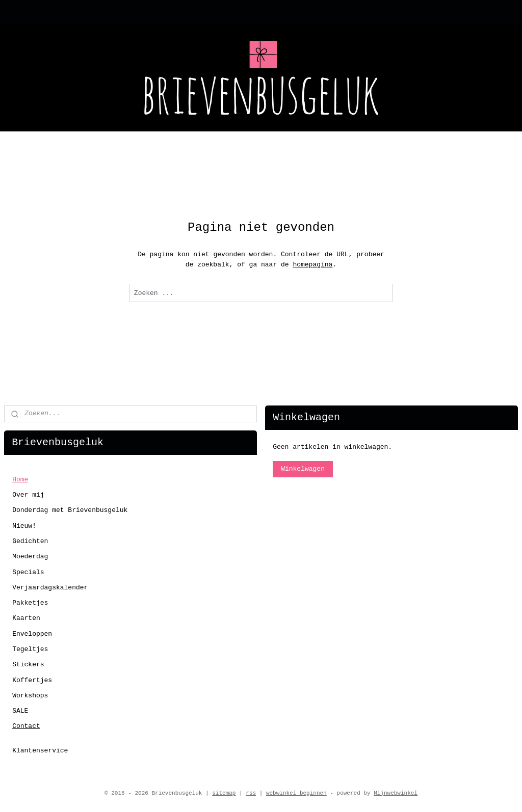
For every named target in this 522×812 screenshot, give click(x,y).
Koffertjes (32, 680)
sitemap (224, 793)
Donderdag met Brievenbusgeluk (70, 510)
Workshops (30, 696)
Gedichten (30, 541)
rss (251, 793)
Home (20, 480)
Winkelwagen (303, 469)
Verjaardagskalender (50, 588)
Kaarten (26, 618)
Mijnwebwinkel (396, 793)
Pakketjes (30, 603)
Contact (26, 726)
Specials (28, 572)
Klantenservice (40, 751)
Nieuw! (24, 526)
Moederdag (30, 557)
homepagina (312, 265)
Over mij (28, 495)
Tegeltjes (30, 649)
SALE (20, 711)
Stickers (28, 665)
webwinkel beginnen (296, 793)
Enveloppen (32, 634)
